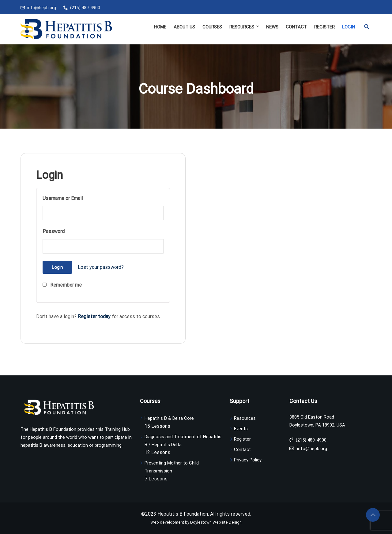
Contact (296, 27)
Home (160, 27)
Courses (212, 27)
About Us (184, 27)
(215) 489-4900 (85, 8)
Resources (245, 27)
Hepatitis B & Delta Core (169, 418)
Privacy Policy (248, 460)
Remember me (62, 285)
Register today (94, 316)
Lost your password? (101, 267)
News (272, 27)
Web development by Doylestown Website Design (196, 522)
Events (241, 429)
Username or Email (63, 198)
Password (54, 231)
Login (349, 27)
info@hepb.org (42, 8)
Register (324, 27)
